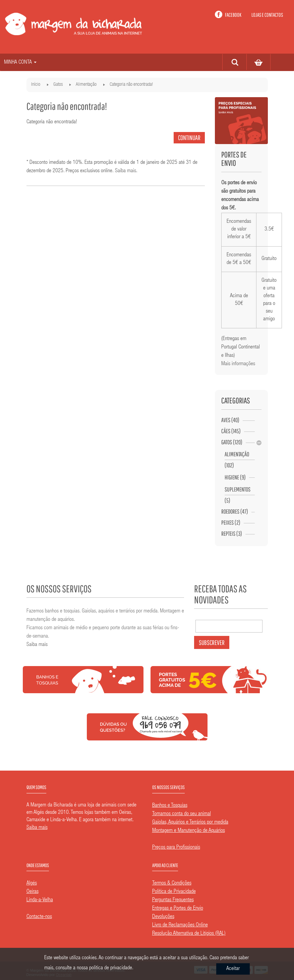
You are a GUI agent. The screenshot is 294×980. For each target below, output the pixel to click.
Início (36, 85)
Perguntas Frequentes (173, 900)
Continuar (189, 138)
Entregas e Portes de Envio (178, 909)
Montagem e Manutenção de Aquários (189, 831)
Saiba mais (126, 171)
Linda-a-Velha (40, 900)
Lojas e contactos (267, 15)
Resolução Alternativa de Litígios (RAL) (189, 934)
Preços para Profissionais (176, 848)
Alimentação (86, 85)
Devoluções (163, 917)
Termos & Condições (172, 884)
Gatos (58, 85)
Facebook (233, 15)
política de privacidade (111, 968)
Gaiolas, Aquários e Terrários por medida (190, 823)
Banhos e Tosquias (170, 806)
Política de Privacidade (174, 892)
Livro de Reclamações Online (180, 925)
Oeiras (33, 892)
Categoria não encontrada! (131, 85)
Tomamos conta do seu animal (182, 814)
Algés (32, 884)
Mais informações (238, 364)
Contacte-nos (39, 917)
